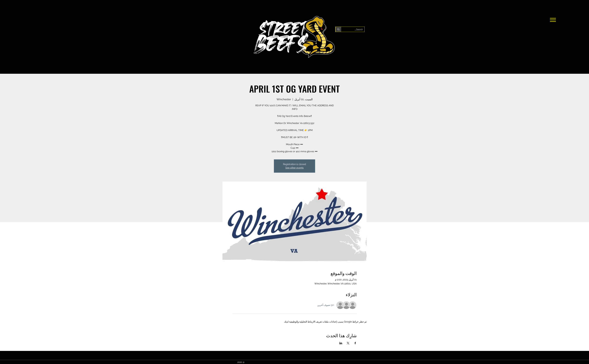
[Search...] (355, 30)
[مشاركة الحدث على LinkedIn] (341, 343)
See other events (294, 168)
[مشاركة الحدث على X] (348, 343)
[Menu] (553, 20)
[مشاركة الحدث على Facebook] (355, 343)
